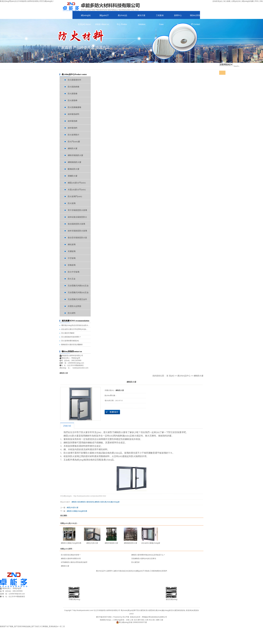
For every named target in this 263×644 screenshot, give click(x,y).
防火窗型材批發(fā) (178, 610)
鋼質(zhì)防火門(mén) (77, 183)
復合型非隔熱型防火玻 (77, 238)
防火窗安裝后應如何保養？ (71, 555)
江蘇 (161, 620)
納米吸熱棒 (73, 121)
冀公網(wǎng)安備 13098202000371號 (132, 622)
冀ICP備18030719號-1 (104, 617)
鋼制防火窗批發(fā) (87, 502)
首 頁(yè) (170, 376)
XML (261, 1)
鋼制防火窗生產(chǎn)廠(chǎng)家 (107, 502)
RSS (257, 1)
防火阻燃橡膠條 (75, 107)
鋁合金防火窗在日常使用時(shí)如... (74, 329)
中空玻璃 (72, 258)
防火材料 (72, 313)
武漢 (128, 620)
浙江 (154, 620)
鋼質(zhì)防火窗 (73, 508)
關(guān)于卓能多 (102, 17)
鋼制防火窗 (73, 148)
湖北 (143, 620)
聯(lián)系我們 (195, 17)
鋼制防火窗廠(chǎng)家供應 (77, 511)
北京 (135, 620)
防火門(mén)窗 (74, 142)
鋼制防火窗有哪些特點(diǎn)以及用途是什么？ (148, 555)
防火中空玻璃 (74, 272)
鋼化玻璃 (72, 245)
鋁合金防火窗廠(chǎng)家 (151, 543)
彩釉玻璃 (72, 265)
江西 (147, 620)
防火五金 (72, 279)
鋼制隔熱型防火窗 (131, 543)
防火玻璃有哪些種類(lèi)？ (70, 341)
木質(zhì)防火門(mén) (77, 190)
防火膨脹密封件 (75, 80)
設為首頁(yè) (217, 1)
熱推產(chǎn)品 (105, 620)
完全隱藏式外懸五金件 (77, 299)
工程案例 (160, 17)
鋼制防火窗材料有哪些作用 (71, 559)
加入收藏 (227, 1)
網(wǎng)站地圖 (248, 1)
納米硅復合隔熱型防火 (77, 217)
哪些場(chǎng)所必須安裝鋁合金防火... (75, 325)
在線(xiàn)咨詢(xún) (129, 571)
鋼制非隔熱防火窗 (75, 155)
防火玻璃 (72, 203)
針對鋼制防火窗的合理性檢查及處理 (74, 562)
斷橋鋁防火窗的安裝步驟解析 (72, 345)
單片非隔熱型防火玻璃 (77, 210)
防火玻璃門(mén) (75, 196)
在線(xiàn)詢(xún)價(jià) (112, 412)
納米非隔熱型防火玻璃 (77, 231)
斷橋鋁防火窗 (74, 169)
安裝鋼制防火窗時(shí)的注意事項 (144, 559)
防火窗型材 (135, 562)
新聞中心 (178, 17)
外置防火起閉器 (75, 306)
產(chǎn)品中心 (122, 17)
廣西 (158, 620)
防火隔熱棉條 (74, 87)
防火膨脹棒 (73, 100)
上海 (131, 620)
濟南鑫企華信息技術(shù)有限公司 (154, 617)
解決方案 (141, 17)
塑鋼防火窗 (73, 176)
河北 (150, 620)
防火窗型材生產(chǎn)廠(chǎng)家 (158, 610)
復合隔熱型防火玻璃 (76, 224)
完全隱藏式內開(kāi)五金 (78, 286)
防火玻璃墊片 (74, 135)
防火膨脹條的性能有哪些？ (71, 337)
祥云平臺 (126, 617)
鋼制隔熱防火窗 (75, 162)
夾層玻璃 (72, 251)
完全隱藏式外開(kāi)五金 (78, 293)
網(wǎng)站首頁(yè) (84, 17)
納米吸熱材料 (74, 114)
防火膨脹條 (73, 94)
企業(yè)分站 (236, 1)
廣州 (139, 620)
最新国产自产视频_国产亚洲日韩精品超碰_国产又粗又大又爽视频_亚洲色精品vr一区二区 (32, 626)
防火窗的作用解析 (68, 333)
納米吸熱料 (73, 128)
